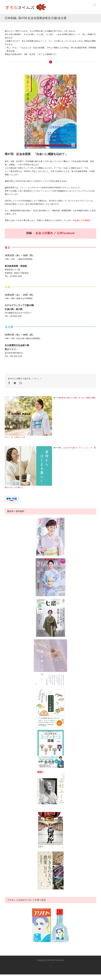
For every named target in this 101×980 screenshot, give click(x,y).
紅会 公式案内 (44, 233)
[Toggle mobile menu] (95, 5)
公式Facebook (66, 233)
